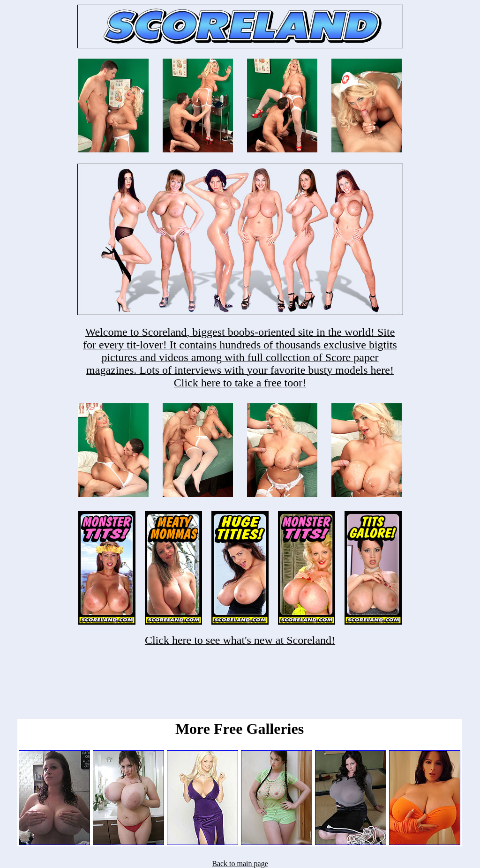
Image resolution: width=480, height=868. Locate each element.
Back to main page (240, 864)
